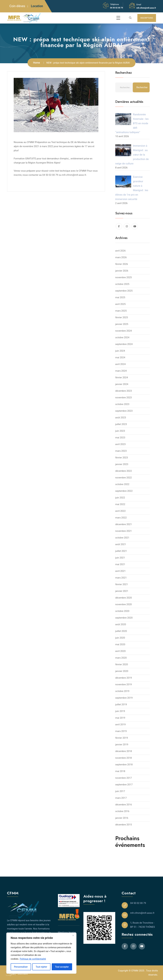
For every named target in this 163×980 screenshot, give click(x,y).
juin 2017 (120, 791)
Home (37, 63)
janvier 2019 (122, 745)
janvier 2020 (122, 671)
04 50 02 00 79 (116, 8)
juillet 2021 (121, 551)
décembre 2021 (124, 524)
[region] (41, 953)
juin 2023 (120, 431)
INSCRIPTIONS (147, 18)
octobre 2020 (122, 611)
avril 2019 (120, 725)
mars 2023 (121, 451)
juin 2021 (120, 558)
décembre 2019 (124, 678)
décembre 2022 (124, 471)
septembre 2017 (124, 785)
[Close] (73, 935)
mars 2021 (121, 578)
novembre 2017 (124, 778)
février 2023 (122, 458)
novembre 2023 (124, 398)
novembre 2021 (124, 531)
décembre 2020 (124, 598)
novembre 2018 (124, 758)
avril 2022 (120, 511)
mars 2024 (121, 371)
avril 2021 (120, 571)
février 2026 (122, 264)
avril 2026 (120, 251)
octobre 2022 (122, 484)
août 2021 (121, 544)
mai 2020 (120, 644)
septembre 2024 (124, 344)
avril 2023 (120, 444)
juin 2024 (120, 351)
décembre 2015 (124, 825)
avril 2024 (120, 364)
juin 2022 (120, 498)
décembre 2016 (124, 805)
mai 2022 (120, 504)
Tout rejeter (41, 967)
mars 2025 (121, 311)
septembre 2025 (124, 291)
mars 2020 (121, 658)
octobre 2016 (122, 811)
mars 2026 (121, 257)
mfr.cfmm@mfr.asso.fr (146, 8)
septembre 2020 (124, 618)
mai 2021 (120, 564)
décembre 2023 (124, 391)
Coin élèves (17, 6)
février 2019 (122, 738)
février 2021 (122, 584)
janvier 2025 (122, 324)
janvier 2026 (122, 271)
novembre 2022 (124, 478)
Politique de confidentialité (33, 959)
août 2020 (121, 624)
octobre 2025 (122, 284)
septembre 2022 (124, 491)
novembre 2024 (124, 331)
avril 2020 (120, 651)
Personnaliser (21, 967)
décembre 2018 (124, 751)
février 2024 (122, 378)
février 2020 (122, 664)
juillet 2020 (121, 631)
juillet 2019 (121, 704)
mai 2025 (120, 297)
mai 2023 (120, 438)
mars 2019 (121, 731)
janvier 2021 (122, 591)
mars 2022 (121, 518)
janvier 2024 (122, 384)
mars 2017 (121, 798)
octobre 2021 (122, 538)
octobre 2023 (122, 404)
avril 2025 (120, 304)
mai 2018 (120, 771)
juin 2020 (120, 638)
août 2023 (121, 418)
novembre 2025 (124, 277)
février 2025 (122, 317)
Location (37, 6)
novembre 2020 (124, 604)
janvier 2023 (122, 464)
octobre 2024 (122, 337)
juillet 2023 (121, 424)
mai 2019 (120, 718)
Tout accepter (62, 967)
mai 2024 (120, 357)
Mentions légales (67, 932)
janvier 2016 (122, 818)
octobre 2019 (122, 691)
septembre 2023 (124, 411)
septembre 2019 (124, 698)
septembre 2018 (124, 765)
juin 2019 (120, 711)
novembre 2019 (124, 684)
